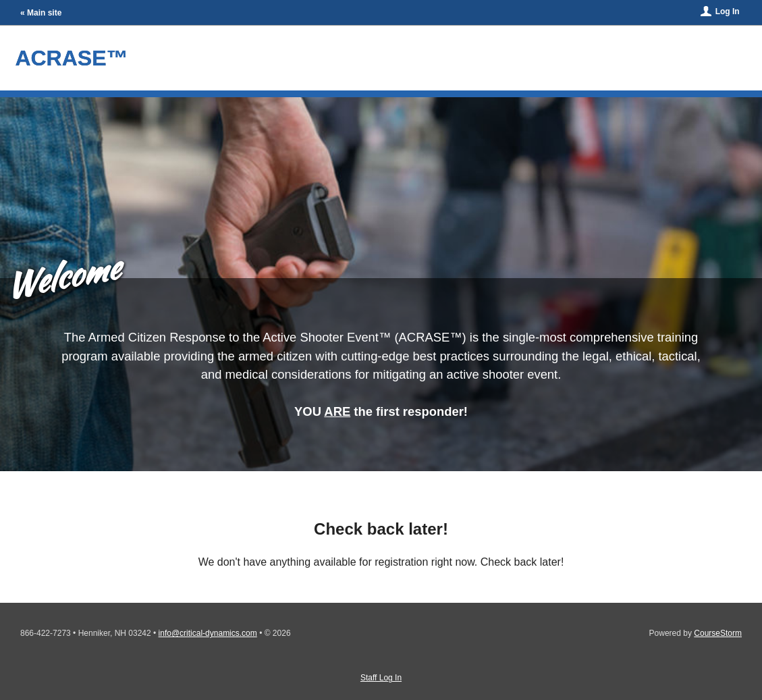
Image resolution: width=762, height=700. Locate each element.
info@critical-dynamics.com (208, 633)
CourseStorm (718, 633)
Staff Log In (381, 678)
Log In (728, 11)
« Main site (41, 13)
